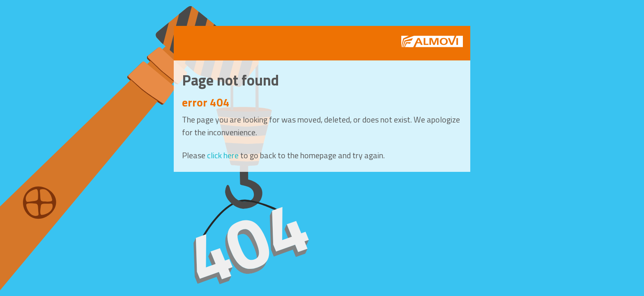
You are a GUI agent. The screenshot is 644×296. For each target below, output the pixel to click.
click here (223, 155)
